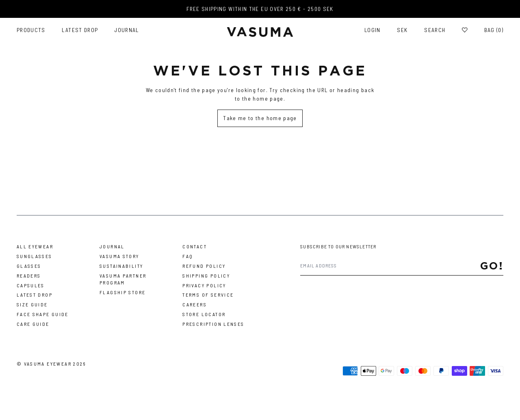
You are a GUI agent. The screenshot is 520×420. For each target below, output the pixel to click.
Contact (195, 246)
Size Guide (32, 304)
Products (31, 30)
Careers (195, 304)
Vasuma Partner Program (123, 279)
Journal (127, 30)
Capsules (31, 285)
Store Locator (204, 314)
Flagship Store (122, 292)
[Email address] (390, 266)
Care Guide (33, 324)
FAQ (188, 256)
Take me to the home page (260, 118)
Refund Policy (204, 266)
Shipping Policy (206, 276)
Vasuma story (119, 256)
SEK (402, 30)
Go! (492, 266)
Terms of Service (208, 295)
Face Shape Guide (43, 314)
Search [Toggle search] (435, 30)
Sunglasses (35, 256)
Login (373, 30)
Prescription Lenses (213, 324)
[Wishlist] (465, 30)
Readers (29, 276)
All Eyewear (35, 246)
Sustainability (121, 266)
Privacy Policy (204, 285)
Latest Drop (80, 30)
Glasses (29, 266)
